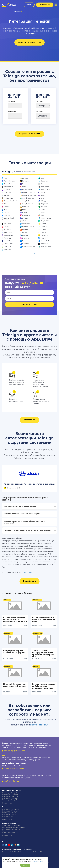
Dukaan (25, 235)
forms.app (8, 238)
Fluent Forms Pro (29, 247)
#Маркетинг (38, 633)
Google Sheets (28, 204)
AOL (5, 178)
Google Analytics (28, 193)
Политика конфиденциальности (13, 827)
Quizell (43, 195)
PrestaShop (45, 187)
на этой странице (39, 725)
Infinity (25, 212)
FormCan (26, 178)
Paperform (45, 184)
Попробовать (29, 581)
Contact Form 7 (28, 227)
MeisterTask (45, 241)
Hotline (25, 210)
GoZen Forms (27, 190)
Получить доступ (29, 304)
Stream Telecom (47, 218)
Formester (26, 184)
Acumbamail (8, 187)
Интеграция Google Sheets (11, 793)
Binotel (6, 207)
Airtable (7, 195)
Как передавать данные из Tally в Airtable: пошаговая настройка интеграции (44, 687)
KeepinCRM (45, 221)
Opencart (44, 181)
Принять (25, 865)
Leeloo (43, 230)
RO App (44, 201)
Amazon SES (8, 198)
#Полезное (37, 600)
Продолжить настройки (29, 134)
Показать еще (7, 803)
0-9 (40, 851)
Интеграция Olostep (9, 815)
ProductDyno (46, 190)
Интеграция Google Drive (11, 800)
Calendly (7, 215)
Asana (6, 204)
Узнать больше (37, 861)
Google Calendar (28, 198)
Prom (43, 193)
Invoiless (25, 218)
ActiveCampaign (10, 181)
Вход (29, 5)
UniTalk (6, 227)
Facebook (26, 241)
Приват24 (8, 247)
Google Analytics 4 (29, 195)
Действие (12, 112)
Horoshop (26, 207)
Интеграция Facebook (10, 797)
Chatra (25, 221)
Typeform (7, 224)
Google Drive (27, 201)
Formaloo (26, 181)
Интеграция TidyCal (9, 813)
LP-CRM (44, 224)
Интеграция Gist (8, 816)
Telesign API (27, 572)
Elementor (26, 238)
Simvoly (44, 212)
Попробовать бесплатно (29, 42)
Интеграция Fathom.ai (10, 811)
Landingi (44, 227)
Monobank (44, 244)
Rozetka (44, 207)
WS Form (7, 230)
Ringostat (44, 204)
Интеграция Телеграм (10, 795)
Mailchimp (44, 235)
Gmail (24, 187)
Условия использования (11, 826)
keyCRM (7, 241)
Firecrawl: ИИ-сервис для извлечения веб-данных (15, 685)
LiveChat (44, 232)
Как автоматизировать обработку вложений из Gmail (44, 619)
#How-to (7, 600)
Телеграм (7, 250)
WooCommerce (10, 235)
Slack (43, 215)
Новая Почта (9, 244)
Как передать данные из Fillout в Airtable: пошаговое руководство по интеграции (15, 620)
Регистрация (45, 5)
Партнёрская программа (11, 829)
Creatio (25, 230)
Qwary (43, 198)
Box (5, 210)
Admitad (7, 190)
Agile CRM (8, 193)
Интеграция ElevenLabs (10, 809)
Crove (24, 232)
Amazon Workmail (11, 201)
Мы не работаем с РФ (10, 833)
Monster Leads (46, 247)
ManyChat (44, 238)
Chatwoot (26, 224)
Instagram (26, 215)
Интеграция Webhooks (10, 798)
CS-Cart (7, 212)
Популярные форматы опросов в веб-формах (14, 652)
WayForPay (8, 232)
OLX (42, 178)
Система (11, 101)
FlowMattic (26, 244)
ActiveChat (8, 184)
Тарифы (5, 831)
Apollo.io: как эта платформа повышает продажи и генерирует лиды (43, 653)
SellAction (44, 210)
